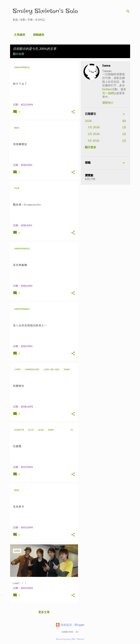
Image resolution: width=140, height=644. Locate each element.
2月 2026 (94, 134)
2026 (88, 121)
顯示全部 (19, 54)
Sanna (106, 66)
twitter (107, 89)
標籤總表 (38, 35)
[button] (73, 112)
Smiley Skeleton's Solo (45, 11)
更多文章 (44, 612)
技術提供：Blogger (70, 625)
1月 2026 (94, 141)
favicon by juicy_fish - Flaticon (70, 639)
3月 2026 (94, 127)
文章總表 (19, 35)
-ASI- (77, 632)
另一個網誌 (109, 93)
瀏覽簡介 (108, 103)
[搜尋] (128, 11)
